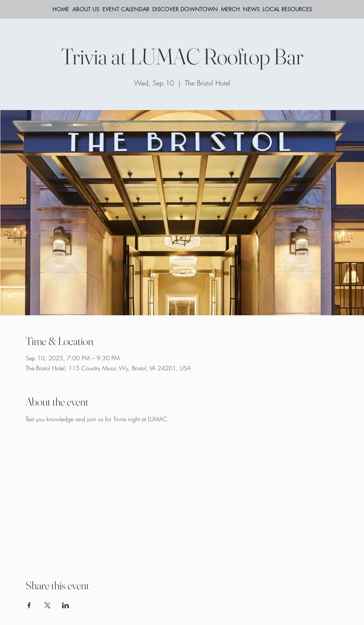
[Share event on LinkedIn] (66, 605)
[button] (287, 9)
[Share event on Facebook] (29, 605)
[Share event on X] (47, 605)
